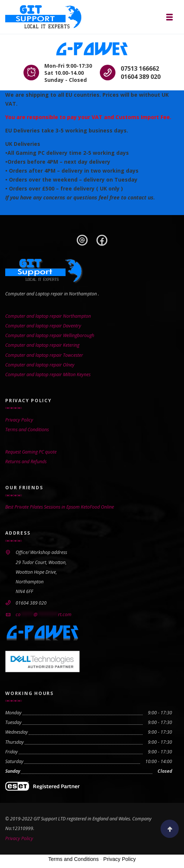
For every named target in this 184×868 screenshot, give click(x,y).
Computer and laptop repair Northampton (48, 316)
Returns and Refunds (26, 462)
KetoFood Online (97, 507)
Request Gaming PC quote (31, 452)
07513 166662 (140, 68)
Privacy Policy (19, 420)
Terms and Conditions (27, 430)
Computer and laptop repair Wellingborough (50, 335)
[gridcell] (92, 142)
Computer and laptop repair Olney (40, 365)
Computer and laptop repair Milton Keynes (48, 374)
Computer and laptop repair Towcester (44, 355)
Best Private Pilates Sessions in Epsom (42, 507)
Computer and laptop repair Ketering (42, 345)
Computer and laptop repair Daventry (43, 326)
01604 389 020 (141, 77)
